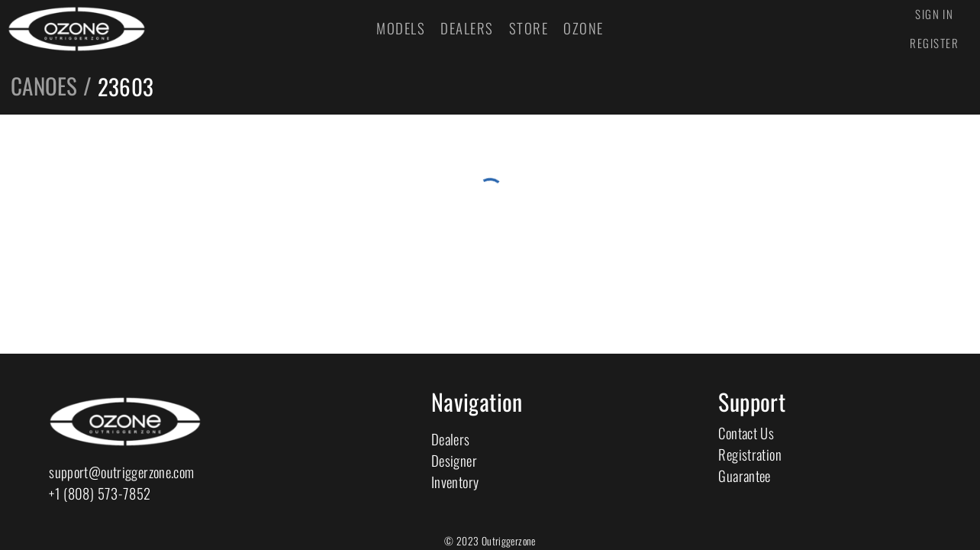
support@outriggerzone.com (121, 472)
